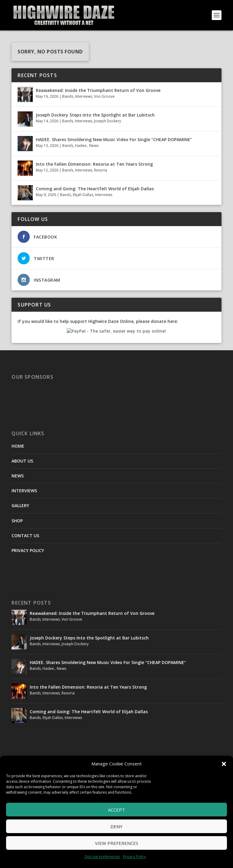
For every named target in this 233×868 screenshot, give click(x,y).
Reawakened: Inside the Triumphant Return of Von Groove (98, 90)
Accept (116, 810)
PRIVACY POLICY (28, 550)
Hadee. (81, 146)
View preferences (117, 843)
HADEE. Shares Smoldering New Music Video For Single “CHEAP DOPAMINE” (114, 139)
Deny (116, 826)
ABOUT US (22, 461)
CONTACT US (25, 536)
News (94, 146)
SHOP (17, 521)
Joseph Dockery (108, 121)
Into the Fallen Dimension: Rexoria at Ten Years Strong (94, 164)
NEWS (18, 476)
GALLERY (20, 505)
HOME (18, 446)
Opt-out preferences (102, 857)
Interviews (84, 96)
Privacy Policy (134, 857)
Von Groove (104, 96)
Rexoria (101, 170)
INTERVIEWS (24, 491)
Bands (68, 96)
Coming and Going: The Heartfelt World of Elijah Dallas (95, 189)
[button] (224, 764)
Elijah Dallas (83, 195)
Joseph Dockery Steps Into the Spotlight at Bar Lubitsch (95, 115)
